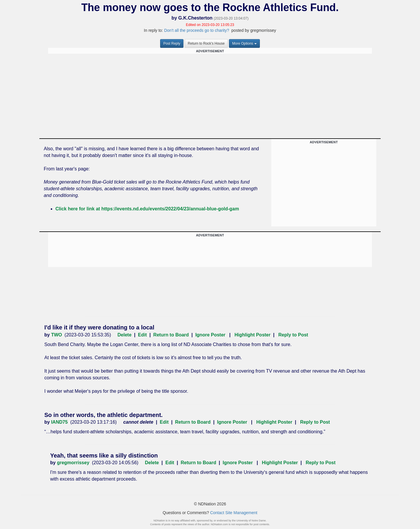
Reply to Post (293, 335)
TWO (56, 335)
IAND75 (59, 422)
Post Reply (172, 43)
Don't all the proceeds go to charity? (197, 30)
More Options (244, 43)
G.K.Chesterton (195, 18)
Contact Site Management (234, 513)
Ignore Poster (210, 335)
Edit (142, 335)
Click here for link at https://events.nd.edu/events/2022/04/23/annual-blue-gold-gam (147, 209)
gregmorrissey (73, 463)
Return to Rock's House (206, 43)
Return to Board (171, 335)
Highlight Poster (253, 335)
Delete (125, 335)
